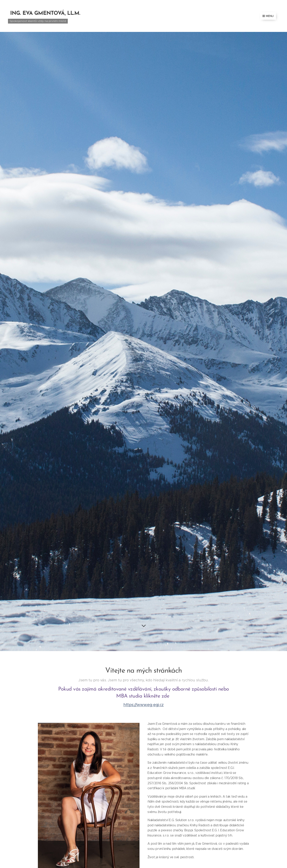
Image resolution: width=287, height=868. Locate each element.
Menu (268, 16)
